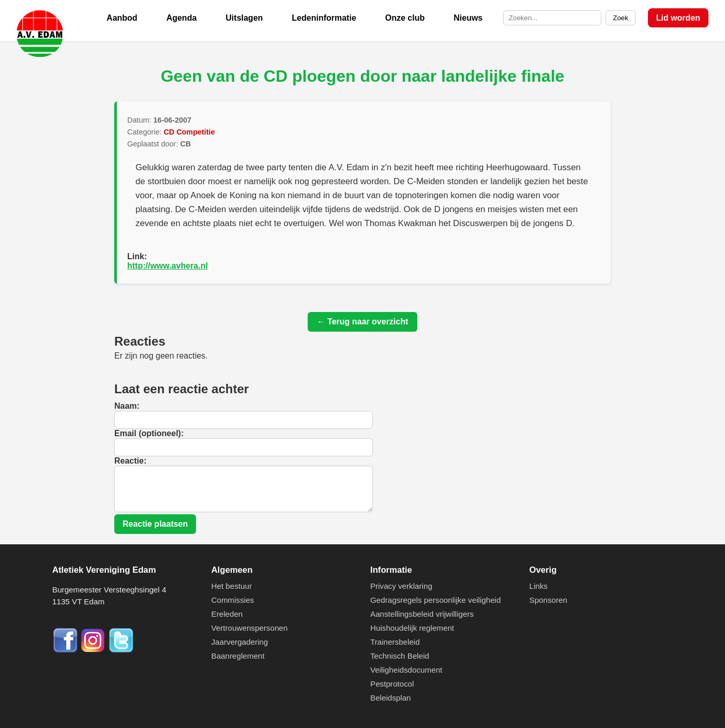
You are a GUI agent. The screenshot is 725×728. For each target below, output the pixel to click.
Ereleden (227, 614)
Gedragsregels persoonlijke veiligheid (435, 600)
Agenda (182, 18)
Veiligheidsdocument (406, 670)
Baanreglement (238, 656)
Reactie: (130, 461)
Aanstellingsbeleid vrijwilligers (422, 614)
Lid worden (678, 18)
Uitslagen (244, 18)
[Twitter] (121, 651)
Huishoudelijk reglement (412, 628)
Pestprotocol (392, 684)
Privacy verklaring (401, 586)
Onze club (405, 18)
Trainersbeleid (395, 642)
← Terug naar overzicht (363, 322)
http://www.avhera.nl (168, 266)
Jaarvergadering (240, 642)
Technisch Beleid (400, 656)
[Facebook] (66, 651)
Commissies (233, 600)
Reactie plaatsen (155, 524)
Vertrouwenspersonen (250, 628)
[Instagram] (94, 651)
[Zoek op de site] (552, 18)
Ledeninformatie (324, 18)
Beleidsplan (391, 698)
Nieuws (468, 18)
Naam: (127, 406)
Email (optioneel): (149, 433)
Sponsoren (548, 600)
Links (539, 586)
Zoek (621, 18)
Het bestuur (232, 586)
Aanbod (122, 18)
